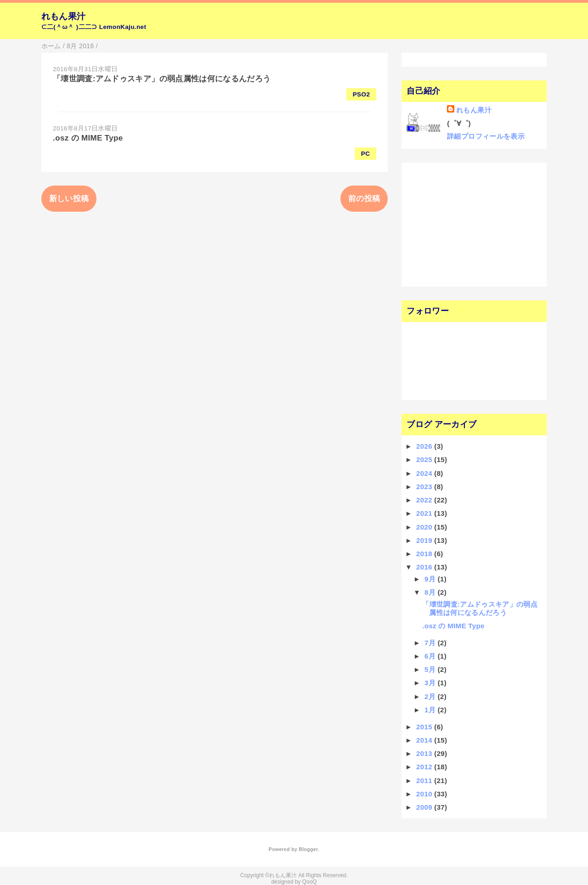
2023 (425, 487)
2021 (425, 513)
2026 (425, 446)
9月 (431, 579)
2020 (425, 527)
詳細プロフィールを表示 (486, 136)
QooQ (310, 882)
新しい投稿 (69, 199)
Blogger (308, 849)
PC (366, 154)
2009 (425, 807)
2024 (425, 473)
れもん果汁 (64, 16)
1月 (431, 710)
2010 (425, 794)
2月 (431, 696)
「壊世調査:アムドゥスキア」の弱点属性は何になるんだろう (162, 79)
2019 (425, 540)
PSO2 (362, 94)
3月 (431, 683)
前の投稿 (364, 199)
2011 (425, 781)
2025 (425, 459)
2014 (425, 740)
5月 (431, 669)
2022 (425, 500)
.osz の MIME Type (88, 138)
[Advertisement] (463, 224)
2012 (425, 767)
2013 (425, 753)
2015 (425, 727)
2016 (425, 567)
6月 (431, 656)
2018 (425, 554)
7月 (431, 643)
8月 (431, 592)
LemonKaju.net (123, 27)
